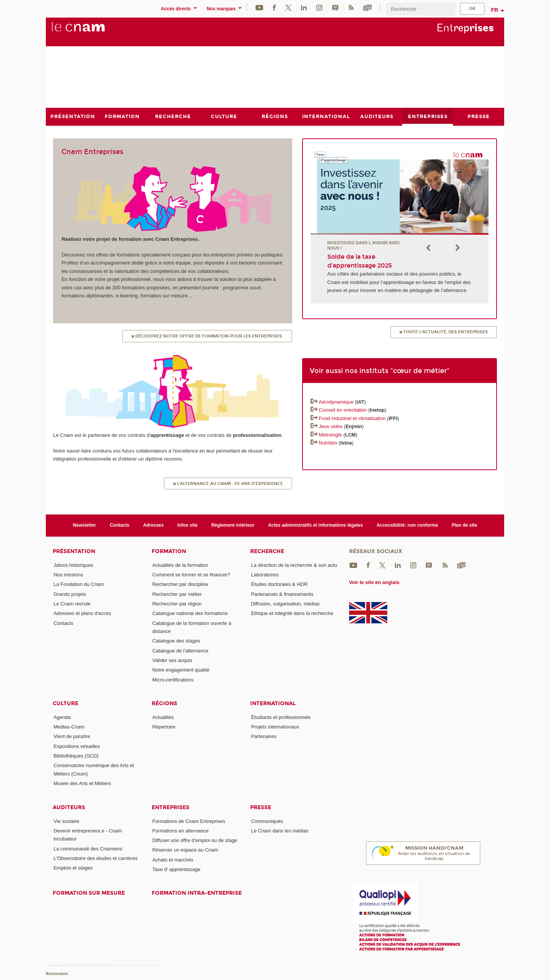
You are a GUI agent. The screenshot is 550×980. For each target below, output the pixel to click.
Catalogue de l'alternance (180, 650)
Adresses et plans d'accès (82, 613)
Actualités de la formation (180, 565)
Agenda (62, 717)
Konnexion (57, 973)
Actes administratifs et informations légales (315, 525)
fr (495, 10)
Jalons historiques (73, 565)
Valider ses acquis (172, 660)
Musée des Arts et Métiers (82, 783)
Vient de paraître (72, 736)
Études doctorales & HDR (279, 584)
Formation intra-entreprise (197, 893)
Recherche (267, 551)
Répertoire (164, 727)
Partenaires (264, 736)
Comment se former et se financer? (191, 574)
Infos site (188, 525)
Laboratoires (265, 574)
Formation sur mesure (89, 893)
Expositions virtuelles (77, 746)
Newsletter (85, 525)
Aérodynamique (336, 402)
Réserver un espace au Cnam (185, 850)
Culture (66, 703)
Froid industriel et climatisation (352, 418)
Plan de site (465, 525)
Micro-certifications (173, 679)
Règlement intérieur (233, 525)
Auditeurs (69, 807)
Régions (164, 703)
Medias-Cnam (69, 727)
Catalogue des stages (176, 641)
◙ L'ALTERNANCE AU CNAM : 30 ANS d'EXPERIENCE (228, 483)
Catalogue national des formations (190, 613)
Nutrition (328, 443)
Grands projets (70, 594)
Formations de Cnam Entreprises (189, 821)
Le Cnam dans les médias (280, 830)
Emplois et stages (73, 868)
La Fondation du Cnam (79, 584)
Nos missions (68, 574)
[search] (421, 9)
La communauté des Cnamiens (88, 848)
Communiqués (267, 821)
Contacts (119, 525)
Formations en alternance (180, 830)
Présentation (74, 551)
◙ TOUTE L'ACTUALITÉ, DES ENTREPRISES (444, 332)
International (273, 703)
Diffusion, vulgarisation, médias (285, 603)
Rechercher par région (177, 603)
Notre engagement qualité (181, 670)
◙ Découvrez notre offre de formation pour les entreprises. (207, 336)
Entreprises (171, 807)
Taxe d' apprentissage (176, 869)
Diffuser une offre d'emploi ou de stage (195, 840)
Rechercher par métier (177, 594)
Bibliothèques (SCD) (76, 756)
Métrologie (331, 434)
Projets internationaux (275, 727)
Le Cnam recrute (72, 603)
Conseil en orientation (343, 410)
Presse (261, 807)
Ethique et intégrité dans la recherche (292, 613)
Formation (169, 551)
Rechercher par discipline (180, 584)
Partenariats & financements (282, 594)
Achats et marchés (173, 859)
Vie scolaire (66, 821)
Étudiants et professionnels (281, 717)
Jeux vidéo (331, 426)
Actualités (163, 717)
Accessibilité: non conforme (407, 525)
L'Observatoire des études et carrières (95, 858)
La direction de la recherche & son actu (294, 565)
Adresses (154, 525)
